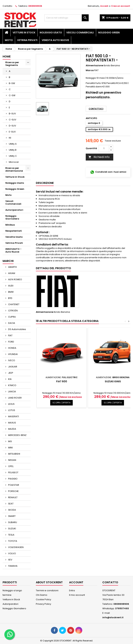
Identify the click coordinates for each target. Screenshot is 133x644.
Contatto (7, 6)
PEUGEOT (13, 472)
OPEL (11, 466)
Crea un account (121, 6)
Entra (72, 590)
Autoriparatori (14, 210)
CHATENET (14, 304)
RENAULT (13, 497)
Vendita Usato (14, 237)
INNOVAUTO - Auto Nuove (13, 250)
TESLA (11, 535)
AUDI (10, 286)
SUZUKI (12, 529)
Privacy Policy (43, 604)
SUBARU (12, 522)
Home (7, 56)
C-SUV (13, 120)
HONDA (12, 348)
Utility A (13, 144)
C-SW (12, 95)
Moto (9, 40)
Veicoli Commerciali (80, 33)
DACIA (11, 323)
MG (10, 441)
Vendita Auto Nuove (55, 40)
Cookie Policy (43, 599)
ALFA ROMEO (15, 279)
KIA (10, 379)
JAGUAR (12, 367)
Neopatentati (14, 231)
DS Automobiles (17, 329)
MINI (10, 448)
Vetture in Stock (24, 33)
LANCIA (12, 392)
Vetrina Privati (27, 40)
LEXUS (11, 404)
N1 (10, 138)
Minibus (10, 225)
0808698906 (35, 6)
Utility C (13, 156)
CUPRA (12, 317)
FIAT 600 (62, 381)
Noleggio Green (109, 33)
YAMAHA (13, 566)
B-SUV (12, 114)
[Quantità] (104, 148)
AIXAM (11, 273)
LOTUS (11, 410)
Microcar (14, 162)
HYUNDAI (13, 354)
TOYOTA (12, 541)
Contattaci (96, 109)
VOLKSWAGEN (16, 547)
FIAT (10, 335)
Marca (90, 70)
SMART (12, 516)
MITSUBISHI (14, 454)
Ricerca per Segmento (12, 64)
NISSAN (12, 460)
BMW (11, 292)
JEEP (10, 373)
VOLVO (12, 553)
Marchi (8, 261)
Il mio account (77, 595)
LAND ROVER (15, 398)
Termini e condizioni (47, 590)
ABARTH (12, 267)
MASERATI (13, 416)
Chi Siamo (42, 595)
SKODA (12, 510)
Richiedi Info (99, 157)
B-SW (12, 83)
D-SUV (12, 126)
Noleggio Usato (51, 33)
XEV (10, 560)
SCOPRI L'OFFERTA (61, 403)
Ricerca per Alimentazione (14, 169)
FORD (11, 342)
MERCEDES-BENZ (17, 435)
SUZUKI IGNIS (113, 381)
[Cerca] (66, 18)
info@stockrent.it (113, 617)
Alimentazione (94, 66)
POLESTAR (13, 485)
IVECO (11, 360)
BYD (10, 298)
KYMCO (12, 385)
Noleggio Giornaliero (12, 217)
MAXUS (12, 423)
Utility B (13, 150)
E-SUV (12, 132)
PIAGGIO (13, 479)
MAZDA (12, 429)
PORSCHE (13, 491)
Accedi (104, 6)
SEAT (11, 504)
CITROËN (13, 311)
